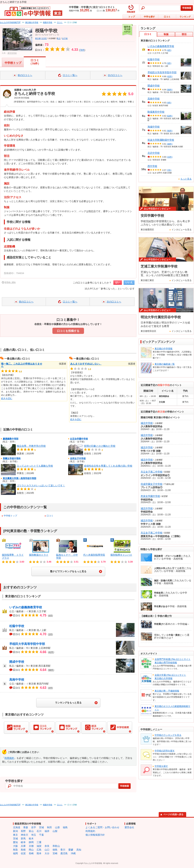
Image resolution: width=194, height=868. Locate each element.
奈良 (47, 846)
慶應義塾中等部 (11, 439)
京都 (31, 846)
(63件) (170, 116)
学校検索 (187, 8)
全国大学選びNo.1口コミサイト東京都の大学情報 (170, 677)
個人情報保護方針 (95, 835)
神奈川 (24, 835)
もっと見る (186, 179)
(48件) (170, 144)
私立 (59, 38)
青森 (26, 827)
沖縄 (73, 853)
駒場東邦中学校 (156, 112)
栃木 (31, 839)
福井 (47, 831)
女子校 (65, 38)
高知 (79, 850)
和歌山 (56, 846)
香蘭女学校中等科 (12, 458)
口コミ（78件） (35, 62)
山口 (47, 850)
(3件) (169, 63)
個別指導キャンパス (121, 555)
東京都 (38, 38)
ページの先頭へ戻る (173, 814)
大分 (47, 853)
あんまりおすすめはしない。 (86, 364)
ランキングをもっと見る (68, 703)
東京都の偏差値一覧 (165, 364)
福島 (65, 827)
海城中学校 (154, 127)
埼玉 (34, 835)
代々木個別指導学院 (94, 555)
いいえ (129, 282)
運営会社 (129, 827)
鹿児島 (64, 853)
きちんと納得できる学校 (35, 94)
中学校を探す (161, 766)
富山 (31, 831)
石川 (39, 831)
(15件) (170, 157)
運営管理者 (12, 53)
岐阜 (23, 842)
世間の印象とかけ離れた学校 (100, 446)
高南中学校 (17, 680)
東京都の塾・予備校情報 (167, 691)
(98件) (170, 89)
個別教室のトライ (39, 555)
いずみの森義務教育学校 (26, 607)
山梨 (55, 831)
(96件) (170, 131)
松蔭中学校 (17, 626)
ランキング (185, 17)
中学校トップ (13, 63)
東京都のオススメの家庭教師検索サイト (172, 708)
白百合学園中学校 (79, 439)
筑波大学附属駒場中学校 (161, 140)
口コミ (167, 17)
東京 (15, 835)
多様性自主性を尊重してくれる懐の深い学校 (108, 466)
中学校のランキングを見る (168, 735)
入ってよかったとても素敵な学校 (35, 466)
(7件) (169, 170)
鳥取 (15, 850)
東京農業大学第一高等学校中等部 (20, 478)
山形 (57, 827)
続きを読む (7, 398)
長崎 (31, 853)
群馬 (23, 839)
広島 (39, 850)
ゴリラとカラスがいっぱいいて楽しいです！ (41, 485)
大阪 (15, 846)
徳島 (55, 850)
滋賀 (39, 846)
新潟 (15, 831)
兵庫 (23, 846)
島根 (23, 850)
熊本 (39, 853)
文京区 (44, 38)
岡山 (31, 850)
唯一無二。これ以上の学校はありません (22, 365)
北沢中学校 (154, 153)
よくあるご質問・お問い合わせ (102, 827)
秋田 (49, 827)
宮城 (41, 827)
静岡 (31, 842)
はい (118, 282)
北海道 (17, 827)
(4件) (169, 50)
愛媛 (71, 850)
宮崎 (55, 853)
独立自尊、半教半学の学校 (31, 446)
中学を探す (149, 17)
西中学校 (152, 166)
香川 (63, 850)
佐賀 (23, 853)
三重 (39, 842)
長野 (23, 831)
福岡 (15, 853)
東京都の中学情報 (164, 349)
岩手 (34, 827)
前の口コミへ (25, 75)
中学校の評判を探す (165, 751)
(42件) (170, 76)
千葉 (41, 835)
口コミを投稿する (68, 331)
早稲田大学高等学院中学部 (27, 644)
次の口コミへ (115, 75)
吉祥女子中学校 (78, 458)
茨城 (15, 839)
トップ (132, 17)
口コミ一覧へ (70, 75)
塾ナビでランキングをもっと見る (68, 571)
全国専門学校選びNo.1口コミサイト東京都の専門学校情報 (173, 661)
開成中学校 (17, 662)
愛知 (15, 842)
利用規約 (9, 758)
